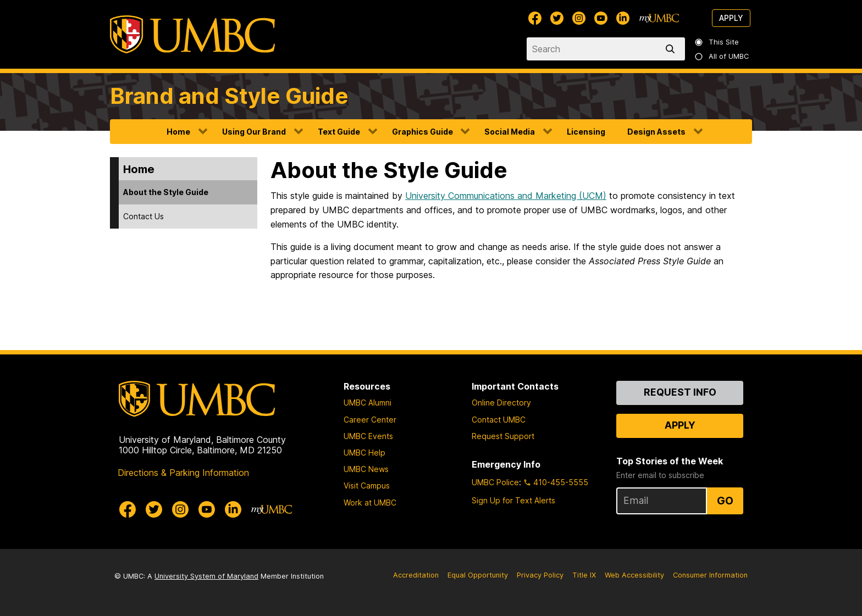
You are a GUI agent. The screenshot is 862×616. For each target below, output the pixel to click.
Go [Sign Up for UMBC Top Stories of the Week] (725, 501)
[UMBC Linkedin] (623, 18)
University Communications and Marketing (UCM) (506, 196)
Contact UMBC (499, 420)
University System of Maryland (206, 576)
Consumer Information (710, 575)
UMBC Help (364, 453)
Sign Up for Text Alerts (513, 500)
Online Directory (501, 403)
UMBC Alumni (368, 403)
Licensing (586, 132)
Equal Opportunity (478, 575)
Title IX (584, 575)
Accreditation (416, 575)
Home (178, 132)
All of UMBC (722, 56)
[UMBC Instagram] (579, 18)
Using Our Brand (254, 132)
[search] (672, 49)
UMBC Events (368, 436)
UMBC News (366, 469)
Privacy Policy (540, 575)
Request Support (503, 436)
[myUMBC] (659, 18)
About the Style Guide (166, 192)
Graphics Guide (422, 132)
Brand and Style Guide (229, 96)
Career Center (370, 420)
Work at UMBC (370, 503)
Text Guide (339, 132)
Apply (731, 18)
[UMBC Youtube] (601, 18)
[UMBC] (192, 34)
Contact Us (143, 216)
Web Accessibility (634, 575)
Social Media (510, 132)
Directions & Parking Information (183, 473)
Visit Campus (367, 485)
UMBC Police (495, 482)
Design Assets (656, 132)
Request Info (680, 392)
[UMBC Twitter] (557, 18)
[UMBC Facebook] (535, 18)
